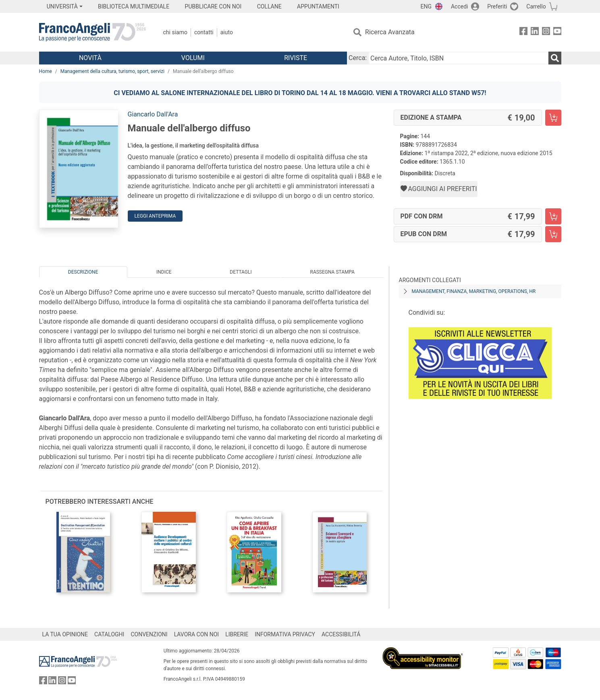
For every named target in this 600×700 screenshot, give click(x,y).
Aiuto (227, 32)
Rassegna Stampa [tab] (332, 272)
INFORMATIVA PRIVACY (285, 634)
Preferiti (497, 6)
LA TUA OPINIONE (65, 634)
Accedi (460, 6)
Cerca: (358, 58)
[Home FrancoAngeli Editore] (92, 32)
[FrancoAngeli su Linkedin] (535, 32)
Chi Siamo (175, 32)
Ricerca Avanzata (390, 32)
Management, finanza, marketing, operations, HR (474, 291)
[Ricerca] (555, 58)
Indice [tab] (164, 272)
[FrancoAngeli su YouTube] (557, 32)
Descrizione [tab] (83, 272)
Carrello (536, 6)
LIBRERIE (237, 634)
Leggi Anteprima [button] (155, 216)
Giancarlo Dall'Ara (153, 114)
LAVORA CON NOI (197, 634)
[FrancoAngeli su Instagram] (546, 32)
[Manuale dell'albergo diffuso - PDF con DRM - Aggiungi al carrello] (553, 216)
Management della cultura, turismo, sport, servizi (112, 71)
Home (46, 71)
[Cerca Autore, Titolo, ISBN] (458, 58)
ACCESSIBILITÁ (341, 634)
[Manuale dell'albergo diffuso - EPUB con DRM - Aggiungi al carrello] (553, 234)
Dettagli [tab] (241, 272)
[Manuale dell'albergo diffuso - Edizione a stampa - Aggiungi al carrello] (553, 118)
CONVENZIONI (149, 634)
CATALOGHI (109, 634)
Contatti (204, 32)
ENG (426, 6)
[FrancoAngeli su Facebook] (523, 32)
